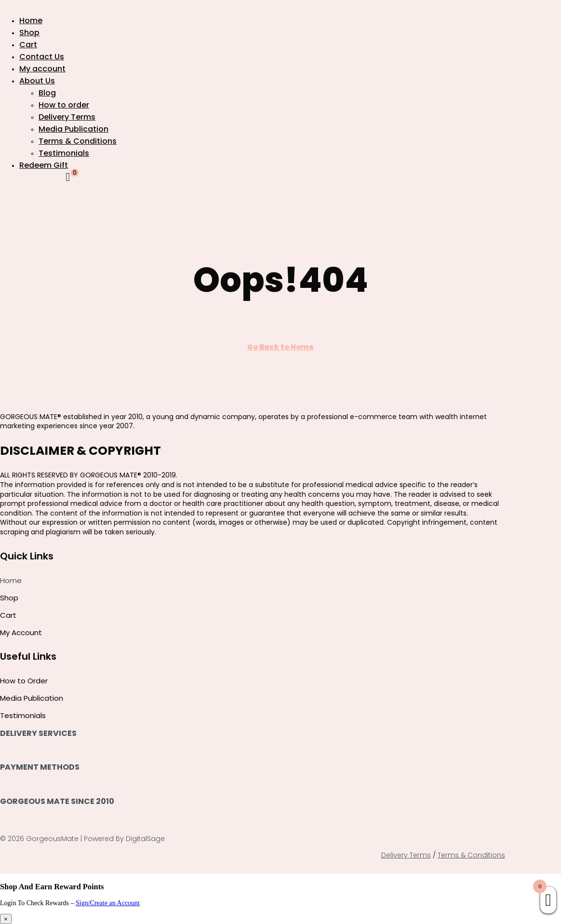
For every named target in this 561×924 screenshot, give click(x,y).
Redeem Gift (44, 165)
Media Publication (73, 129)
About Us (37, 81)
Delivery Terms (67, 117)
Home (31, 20)
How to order (64, 105)
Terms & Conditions (78, 141)
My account (42, 69)
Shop (29, 33)
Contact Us (42, 57)
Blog (47, 93)
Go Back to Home (280, 347)
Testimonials (64, 153)
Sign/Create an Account (108, 903)
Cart (28, 45)
